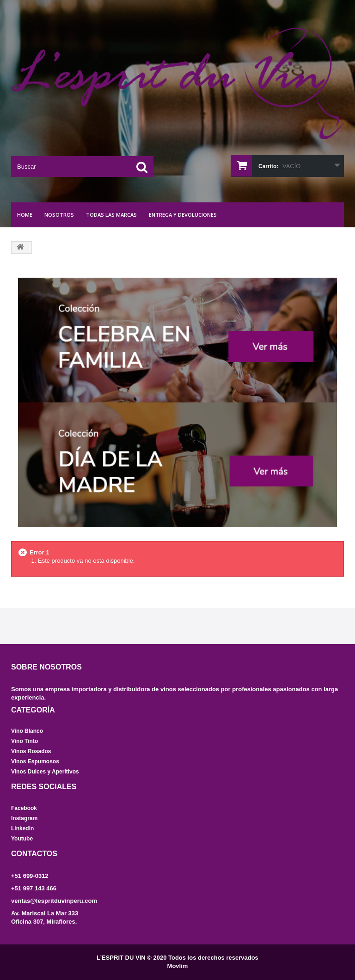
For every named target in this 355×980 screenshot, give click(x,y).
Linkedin (22, 828)
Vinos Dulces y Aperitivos (45, 772)
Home (25, 215)
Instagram (24, 818)
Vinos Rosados (31, 751)
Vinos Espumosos (35, 761)
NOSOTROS (59, 215)
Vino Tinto (24, 741)
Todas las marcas (111, 215)
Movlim (178, 966)
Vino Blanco (27, 731)
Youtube (22, 839)
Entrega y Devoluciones (183, 215)
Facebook (24, 808)
